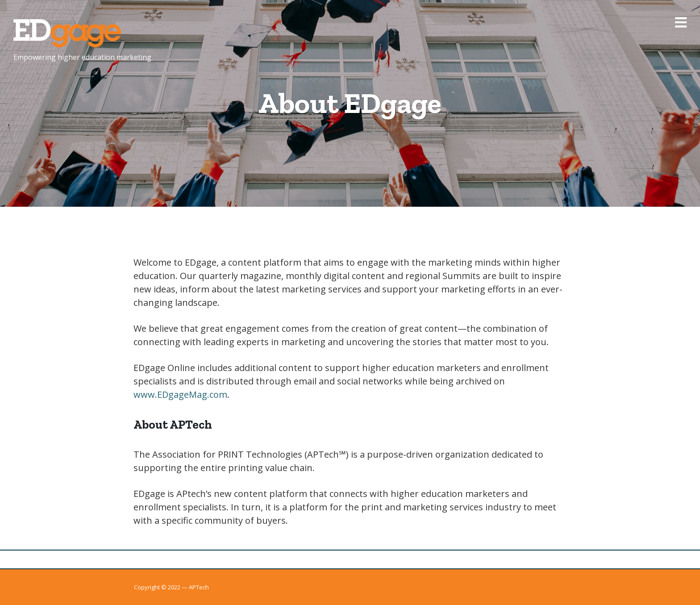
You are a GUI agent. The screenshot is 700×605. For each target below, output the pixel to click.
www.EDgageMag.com (180, 394)
